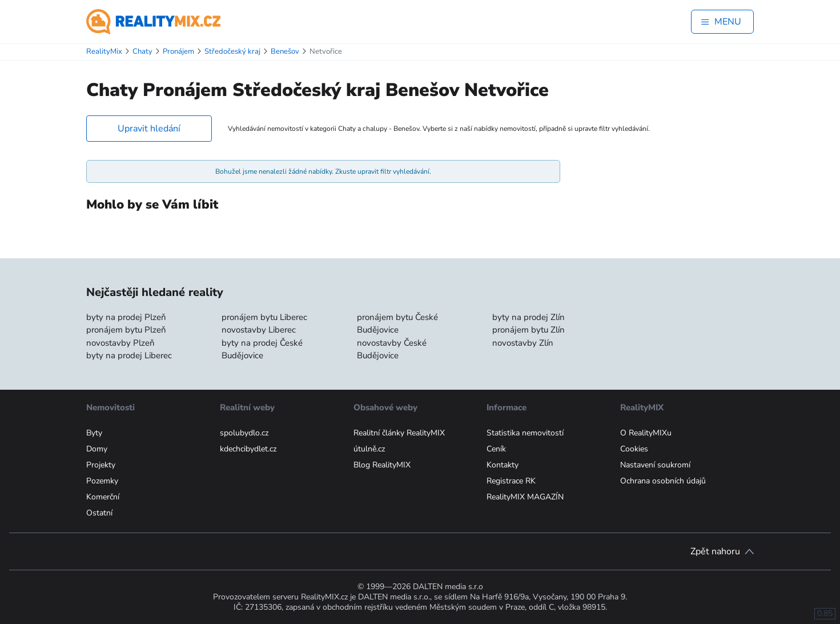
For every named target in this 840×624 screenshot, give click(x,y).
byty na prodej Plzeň (126, 317)
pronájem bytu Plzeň (126, 330)
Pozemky (102, 481)
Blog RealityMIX (382, 465)
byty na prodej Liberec (129, 355)
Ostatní (99, 513)
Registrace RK (511, 481)
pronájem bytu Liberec (264, 317)
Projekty (101, 465)
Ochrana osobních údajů (663, 481)
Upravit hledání (149, 129)
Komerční (103, 497)
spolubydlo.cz (244, 433)
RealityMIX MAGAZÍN (525, 497)
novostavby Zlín (523, 343)
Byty (94, 433)
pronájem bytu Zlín (528, 330)
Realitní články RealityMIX (399, 433)
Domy (97, 449)
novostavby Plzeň (120, 343)
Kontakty (503, 465)
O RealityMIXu (646, 433)
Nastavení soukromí (655, 465)
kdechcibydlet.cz (248, 449)
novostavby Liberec (259, 330)
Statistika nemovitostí (525, 433)
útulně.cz (369, 449)
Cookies (634, 449)
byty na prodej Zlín (528, 317)
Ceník (496, 449)
